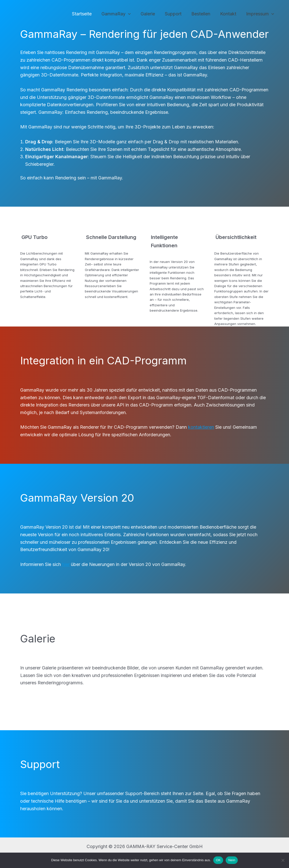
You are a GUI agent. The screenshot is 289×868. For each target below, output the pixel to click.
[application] (132, 14)
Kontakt (229, 14)
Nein (232, 860)
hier (67, 564)
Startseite (87, 14)
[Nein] (283, 860)
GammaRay (120, 14)
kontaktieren (201, 427)
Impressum (260, 14)
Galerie (151, 14)
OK (218, 860)
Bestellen (203, 14)
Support (176, 14)
